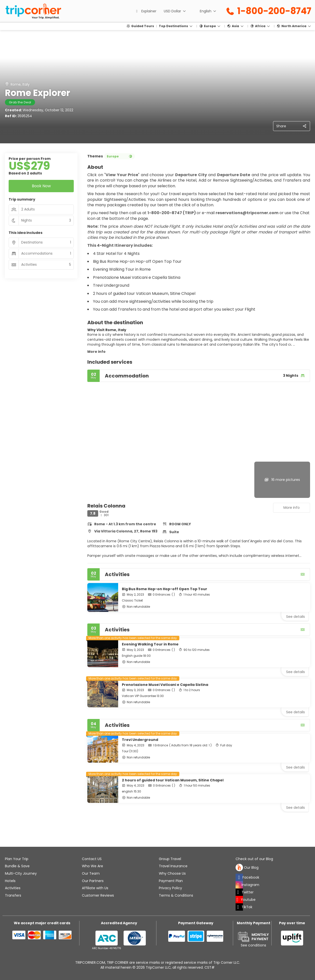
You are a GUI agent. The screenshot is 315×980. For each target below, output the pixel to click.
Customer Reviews (98, 895)
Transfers (13, 895)
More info (96, 352)
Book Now (41, 186)
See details (296, 617)
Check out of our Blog (254, 859)
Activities (13, 888)
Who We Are (93, 866)
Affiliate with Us (95, 888)
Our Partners (93, 881)
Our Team (91, 873)
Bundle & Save (17, 866)
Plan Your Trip (17, 859)
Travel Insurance (173, 866)
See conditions (253, 945)
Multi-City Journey (21, 873)
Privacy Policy (170, 888)
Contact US (92, 859)
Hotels (10, 881)
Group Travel (170, 859)
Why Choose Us (172, 873)
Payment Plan (171, 881)
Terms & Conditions (176, 895)
